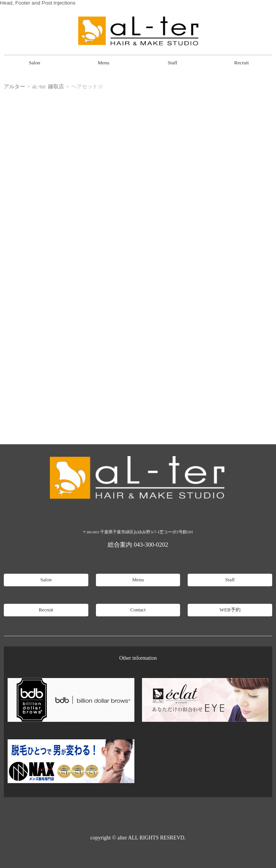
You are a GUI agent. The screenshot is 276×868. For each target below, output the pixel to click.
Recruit (241, 63)
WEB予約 (230, 610)
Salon (35, 63)
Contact (138, 610)
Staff (173, 63)
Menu (104, 63)
